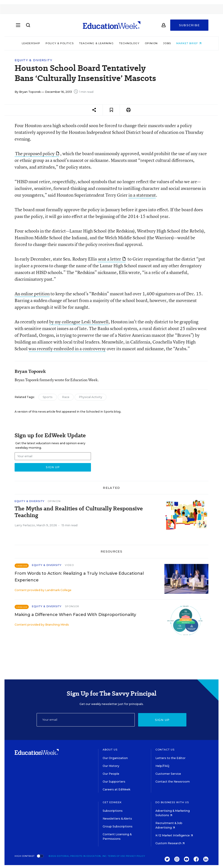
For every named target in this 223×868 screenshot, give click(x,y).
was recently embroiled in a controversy (67, 349)
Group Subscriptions (118, 826)
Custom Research (170, 843)
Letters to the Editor (170, 758)
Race (66, 397)
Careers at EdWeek (116, 789)
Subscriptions (113, 811)
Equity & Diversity (33, 60)
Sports (48, 397)
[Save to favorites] (111, 110)
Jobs (167, 43)
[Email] (86, 720)
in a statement (142, 195)
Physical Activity (91, 397)
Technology (129, 43)
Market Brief (189, 43)
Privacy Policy (135, 856)
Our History (111, 766)
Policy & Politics (59, 43)
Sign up (162, 720)
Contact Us (165, 750)
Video (70, 565)
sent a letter (112, 259)
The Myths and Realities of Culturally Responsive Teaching (79, 512)
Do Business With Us (172, 802)
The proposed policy (37, 153)
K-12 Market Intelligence (174, 835)
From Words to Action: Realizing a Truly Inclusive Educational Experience (79, 577)
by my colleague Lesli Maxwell (79, 322)
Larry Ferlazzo (25, 525)
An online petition (32, 294)
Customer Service (168, 774)
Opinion (151, 43)
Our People (111, 774)
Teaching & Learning (96, 43)
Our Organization (115, 758)
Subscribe (189, 25)
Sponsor (72, 606)
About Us (110, 750)
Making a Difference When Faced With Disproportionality (75, 615)
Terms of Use (116, 856)
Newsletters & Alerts (117, 819)
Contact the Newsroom (173, 782)
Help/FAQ (162, 766)
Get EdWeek (112, 802)
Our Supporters (114, 782)
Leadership (31, 43)
